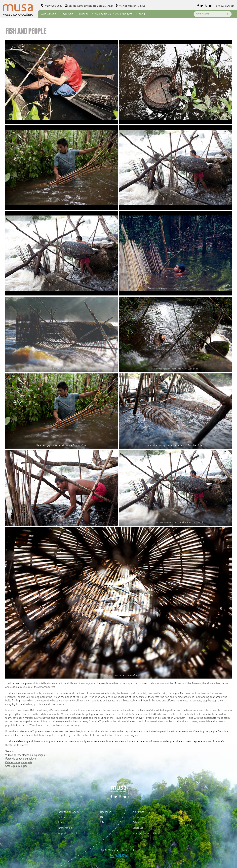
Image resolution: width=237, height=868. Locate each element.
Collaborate (124, 14)
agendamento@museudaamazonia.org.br (89, 6)
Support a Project (67, 833)
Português (220, 6)
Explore (68, 14)
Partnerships (64, 828)
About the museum (68, 812)
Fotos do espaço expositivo (21, 758)
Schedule (138, 828)
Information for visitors (146, 833)
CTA (102, 822)
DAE (103, 817)
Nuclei (84, 14)
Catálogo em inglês (16, 766)
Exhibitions (139, 822)
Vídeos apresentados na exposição (25, 755)
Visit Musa (138, 812)
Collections (103, 14)
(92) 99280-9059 (52, 6)
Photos (61, 817)
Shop (142, 14)
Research (106, 812)
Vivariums (138, 817)
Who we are (48, 14)
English (230, 6)
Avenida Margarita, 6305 (131, 6)
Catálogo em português (19, 762)
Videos (61, 822)
